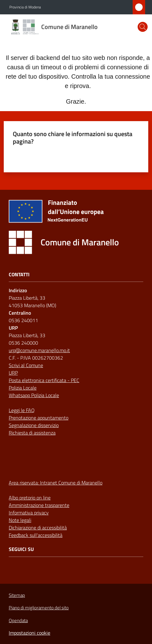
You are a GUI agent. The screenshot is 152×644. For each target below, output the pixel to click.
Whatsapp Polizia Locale (34, 395)
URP (13, 373)
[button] (143, 27)
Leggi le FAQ (22, 410)
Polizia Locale (23, 388)
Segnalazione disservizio (34, 425)
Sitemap (17, 595)
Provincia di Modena (25, 7)
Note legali (20, 520)
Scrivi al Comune (26, 365)
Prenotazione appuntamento (39, 418)
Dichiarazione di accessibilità (38, 528)
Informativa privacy (29, 513)
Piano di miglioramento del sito (39, 608)
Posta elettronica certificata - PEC (44, 380)
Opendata (18, 620)
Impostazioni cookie (29, 633)
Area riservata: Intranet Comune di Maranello (56, 483)
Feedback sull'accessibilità (36, 535)
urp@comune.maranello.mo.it (39, 350)
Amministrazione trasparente (39, 505)
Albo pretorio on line (30, 498)
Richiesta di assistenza (32, 433)
